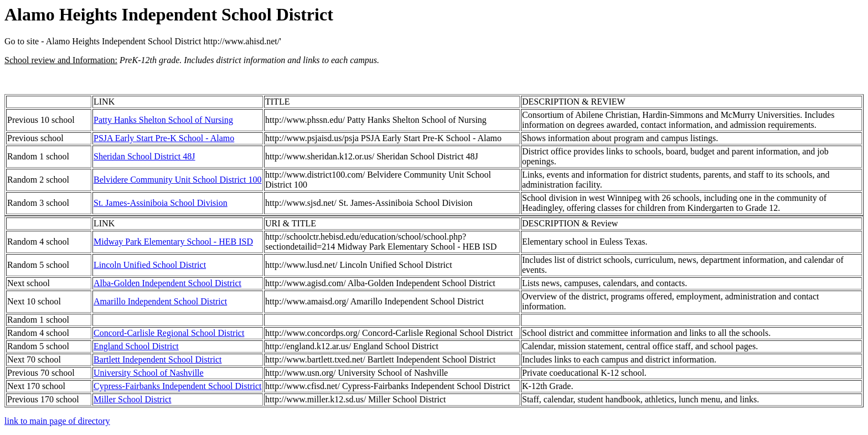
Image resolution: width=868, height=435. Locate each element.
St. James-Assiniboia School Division (161, 203)
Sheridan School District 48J (144, 156)
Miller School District (132, 399)
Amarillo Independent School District (160, 301)
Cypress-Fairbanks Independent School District (178, 386)
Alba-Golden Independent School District (167, 283)
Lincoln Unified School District (150, 265)
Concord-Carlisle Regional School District (169, 333)
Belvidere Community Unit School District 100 (178, 180)
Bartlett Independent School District (158, 359)
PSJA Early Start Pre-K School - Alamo (164, 138)
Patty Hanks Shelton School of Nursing (163, 120)
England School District (136, 346)
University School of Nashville (149, 373)
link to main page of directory (57, 421)
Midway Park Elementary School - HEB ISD (173, 242)
